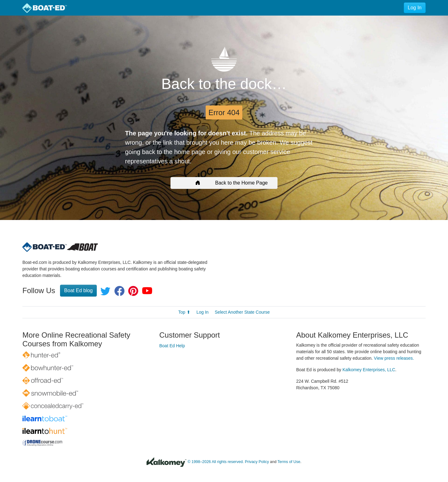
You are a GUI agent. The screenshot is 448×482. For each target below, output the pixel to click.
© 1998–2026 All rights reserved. (216, 462)
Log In (415, 8)
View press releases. (394, 358)
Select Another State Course (242, 312)
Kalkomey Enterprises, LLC (369, 370)
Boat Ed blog (78, 290)
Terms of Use (289, 462)
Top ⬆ (184, 312)
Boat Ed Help (172, 346)
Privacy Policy (257, 462)
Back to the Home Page (224, 183)
